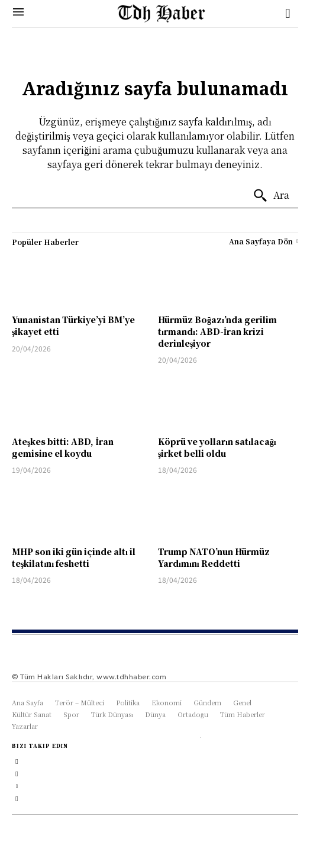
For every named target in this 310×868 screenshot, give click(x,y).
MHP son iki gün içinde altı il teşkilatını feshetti (74, 557)
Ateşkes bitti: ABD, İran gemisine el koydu (63, 447)
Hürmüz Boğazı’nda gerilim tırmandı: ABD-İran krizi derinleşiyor (217, 331)
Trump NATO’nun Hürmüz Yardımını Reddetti (214, 557)
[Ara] (271, 196)
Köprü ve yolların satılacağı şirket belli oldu (217, 447)
